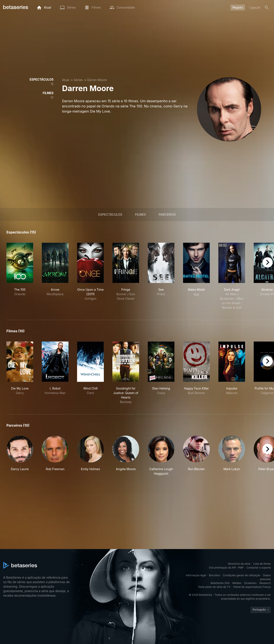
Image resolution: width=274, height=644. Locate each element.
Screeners (250, 583)
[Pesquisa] (267, 8)
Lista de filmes (262, 564)
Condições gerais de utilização (241, 575)
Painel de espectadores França (252, 587)
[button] (20, 456)
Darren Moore (97, 80)
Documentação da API (222, 568)
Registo (238, 7)
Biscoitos (214, 575)
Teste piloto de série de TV (214, 587)
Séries (78, 80)
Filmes (141, 214)
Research (265, 583)
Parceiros (167, 214)
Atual (66, 80)
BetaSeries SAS (220, 583)
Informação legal (196, 575)
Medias (237, 583)
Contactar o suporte (259, 568)
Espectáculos (110, 214)
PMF (241, 568)
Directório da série (239, 564)
